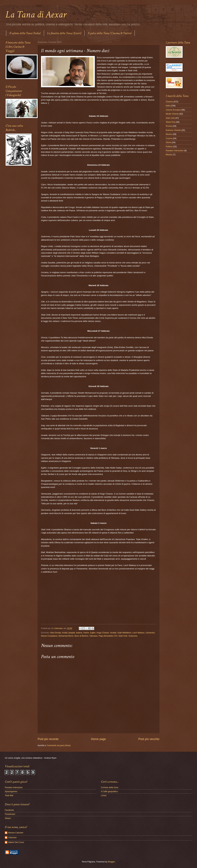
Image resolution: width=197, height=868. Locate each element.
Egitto (93, 633)
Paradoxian (10, 814)
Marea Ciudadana (49, 636)
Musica (169, 155)
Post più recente (48, 739)
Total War (9, 795)
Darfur (86, 633)
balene (79, 633)
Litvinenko (150, 633)
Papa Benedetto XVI (108, 636)
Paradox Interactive (175, 151)
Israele (113, 633)
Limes (104, 795)
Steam (8, 818)
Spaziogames (11, 791)
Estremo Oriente (173, 130)
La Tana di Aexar (36, 15)
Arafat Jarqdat (68, 633)
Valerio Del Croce (16, 842)
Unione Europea (173, 110)
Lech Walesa (138, 633)
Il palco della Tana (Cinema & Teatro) (110, 33)
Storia (168, 142)
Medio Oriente (172, 114)
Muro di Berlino (81, 636)
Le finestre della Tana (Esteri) (64, 33)
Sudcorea (133, 636)
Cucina (169, 138)
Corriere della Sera (110, 787)
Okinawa (94, 636)
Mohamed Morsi (66, 636)
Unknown (12, 837)
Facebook (9, 810)
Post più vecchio (149, 739)
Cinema (169, 102)
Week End (170, 122)
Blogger (111, 862)
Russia (169, 126)
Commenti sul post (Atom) (59, 745)
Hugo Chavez (103, 633)
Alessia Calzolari (16, 833)
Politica (169, 147)
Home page (98, 739)
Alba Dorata (56, 633)
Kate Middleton (124, 633)
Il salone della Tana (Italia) (25, 33)
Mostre (169, 134)
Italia (168, 106)
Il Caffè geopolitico (109, 791)
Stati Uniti (123, 636)
